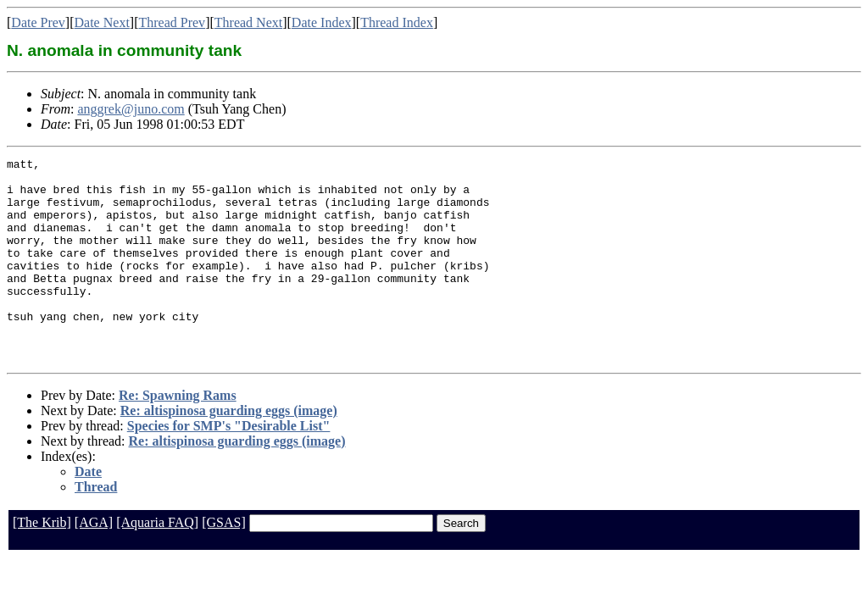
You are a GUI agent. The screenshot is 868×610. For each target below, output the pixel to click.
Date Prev (38, 22)
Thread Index (397, 22)
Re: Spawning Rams (178, 436)
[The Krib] (42, 563)
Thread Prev (172, 22)
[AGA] (94, 563)
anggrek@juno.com (131, 109)
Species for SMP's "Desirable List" (229, 466)
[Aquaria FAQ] (157, 563)
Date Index (322, 22)
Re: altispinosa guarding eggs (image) (229, 451)
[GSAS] (224, 563)
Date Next (102, 22)
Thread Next (248, 22)
